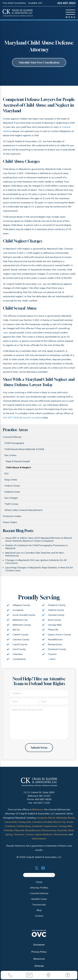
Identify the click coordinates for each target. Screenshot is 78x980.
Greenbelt (37, 828)
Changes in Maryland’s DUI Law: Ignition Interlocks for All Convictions (36, 562)
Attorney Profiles (39, 890)
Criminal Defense (12, 437)
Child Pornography (14, 444)
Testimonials (39, 907)
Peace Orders (10, 523)
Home (39, 884)
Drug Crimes (11, 480)
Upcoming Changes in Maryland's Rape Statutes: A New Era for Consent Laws (39, 569)
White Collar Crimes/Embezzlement (23, 511)
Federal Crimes (12, 492)
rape (5, 333)
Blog (39, 912)
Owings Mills (65, 828)
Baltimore (38, 811)
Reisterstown (49, 832)
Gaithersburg (24, 828)
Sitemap (39, 968)
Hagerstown (51, 828)
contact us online (32, 418)
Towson (30, 837)
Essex (70, 824)
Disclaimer (39, 947)
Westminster (60, 837)
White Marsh (39, 841)
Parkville (9, 832)
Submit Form (39, 750)
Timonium (19, 837)
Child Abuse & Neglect (18, 468)
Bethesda (62, 820)
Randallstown (33, 832)
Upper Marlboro (44, 837)
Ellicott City (60, 824)
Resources (39, 961)
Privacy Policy (39, 954)
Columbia (37, 824)
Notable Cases (39, 901)
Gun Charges (11, 498)
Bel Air (52, 820)
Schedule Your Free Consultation (39, 63)
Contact (39, 918)
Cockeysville (24, 824)
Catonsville (10, 824)
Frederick (10, 828)
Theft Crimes (11, 505)
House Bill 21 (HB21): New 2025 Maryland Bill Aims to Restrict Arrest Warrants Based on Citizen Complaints (39, 540)
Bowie (71, 820)
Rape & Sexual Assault (18, 462)
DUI (6, 474)
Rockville (62, 832)
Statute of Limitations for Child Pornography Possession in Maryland (36, 547)
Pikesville (19, 832)
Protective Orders (12, 517)
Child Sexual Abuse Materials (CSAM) (24, 450)
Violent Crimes (12, 486)
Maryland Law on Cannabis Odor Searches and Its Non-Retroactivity (35, 555)
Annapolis (42, 820)
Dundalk (48, 824)
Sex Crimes (10, 456)
